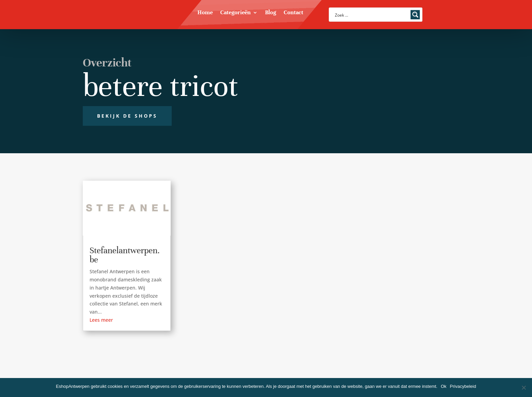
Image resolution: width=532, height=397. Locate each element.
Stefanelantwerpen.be (125, 255)
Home (205, 13)
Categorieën (235, 13)
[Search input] (371, 15)
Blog (271, 13)
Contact (293, 13)
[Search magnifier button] (415, 15)
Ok (444, 386)
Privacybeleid (463, 386)
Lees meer (101, 320)
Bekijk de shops (127, 116)
